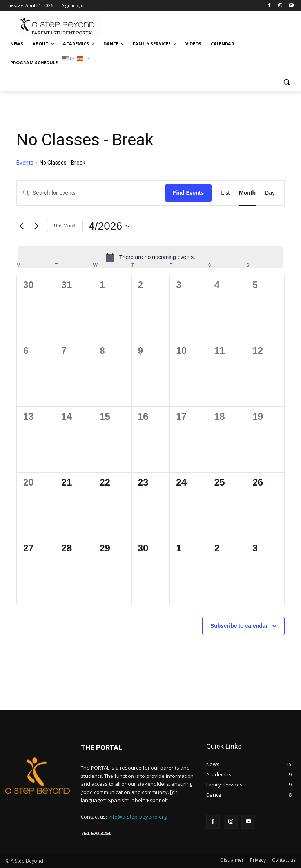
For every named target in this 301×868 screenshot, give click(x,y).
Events (25, 163)
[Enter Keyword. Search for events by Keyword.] (91, 193)
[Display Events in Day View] (270, 193)
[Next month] (36, 226)
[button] (286, 82)
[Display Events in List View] (225, 193)
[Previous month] (21, 226)
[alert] (150, 257)
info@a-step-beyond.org (137, 817)
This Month (65, 226)
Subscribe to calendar (239, 626)
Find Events (188, 193)
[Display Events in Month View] (247, 193)
